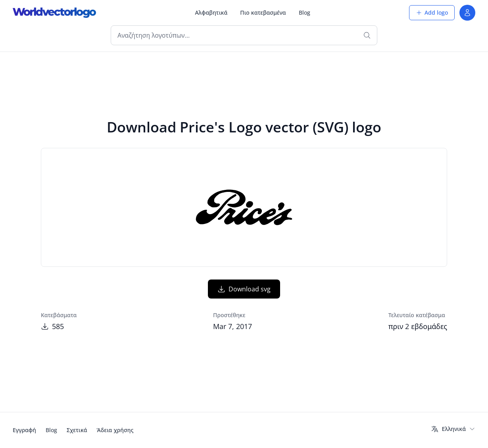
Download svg (244, 289)
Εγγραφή (24, 430)
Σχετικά (77, 430)
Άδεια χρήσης (115, 430)
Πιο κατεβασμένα (263, 12)
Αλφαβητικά (211, 12)
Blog (305, 12)
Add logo (432, 12)
